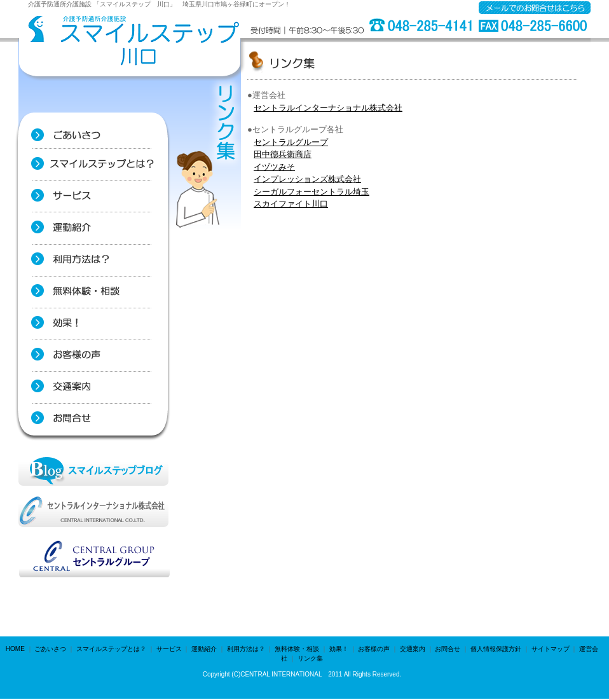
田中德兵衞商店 (283, 154)
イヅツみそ (274, 167)
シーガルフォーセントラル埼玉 (311, 192)
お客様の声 (374, 649)
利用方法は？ (246, 649)
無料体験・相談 (297, 649)
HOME (15, 649)
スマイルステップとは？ (111, 649)
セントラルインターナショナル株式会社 (328, 108)
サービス (169, 649)
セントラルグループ (291, 142)
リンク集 (310, 658)
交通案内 (413, 649)
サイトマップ (551, 649)
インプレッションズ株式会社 (307, 179)
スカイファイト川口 (291, 204)
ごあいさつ (50, 649)
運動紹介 (204, 649)
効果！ (339, 649)
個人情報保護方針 (496, 649)
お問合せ (448, 649)
